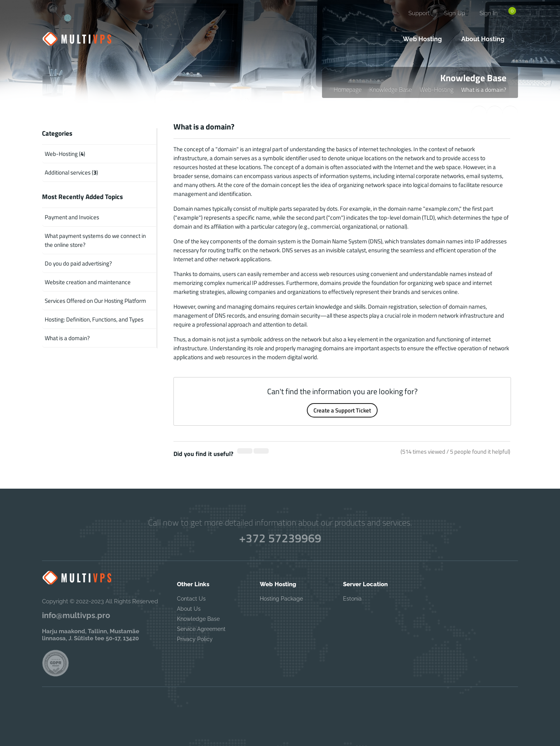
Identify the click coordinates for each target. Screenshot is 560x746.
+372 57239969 (280, 538)
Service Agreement (201, 629)
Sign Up (455, 13)
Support (419, 13)
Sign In (489, 13)
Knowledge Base (391, 89)
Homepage (348, 89)
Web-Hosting (437, 89)
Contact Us (191, 599)
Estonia (352, 599)
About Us (189, 609)
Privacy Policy (195, 639)
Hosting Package (281, 599)
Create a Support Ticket (342, 410)
